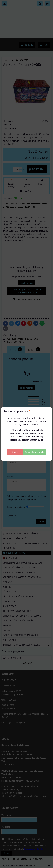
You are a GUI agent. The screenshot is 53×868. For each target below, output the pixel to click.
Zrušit (15, 452)
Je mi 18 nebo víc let (35, 452)
